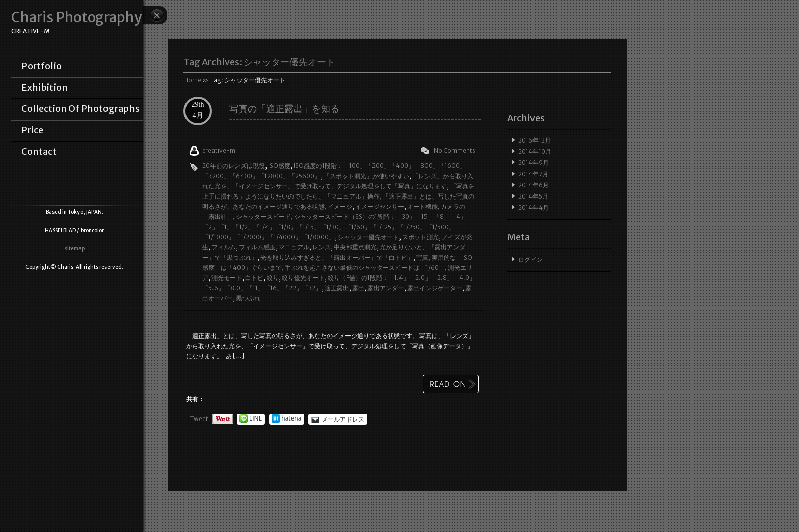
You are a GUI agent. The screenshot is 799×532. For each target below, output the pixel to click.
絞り (273, 278)
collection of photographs (81, 109)
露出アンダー (386, 288)
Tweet (199, 419)
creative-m (219, 150)
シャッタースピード (263, 217)
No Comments (455, 150)
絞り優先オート (303, 278)
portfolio (42, 66)
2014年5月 (533, 196)
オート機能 (422, 206)
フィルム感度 (257, 247)
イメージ (340, 206)
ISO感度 (279, 166)
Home (192, 80)
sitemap (75, 249)
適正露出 (337, 288)
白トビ (254, 278)
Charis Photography (76, 18)
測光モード (227, 278)
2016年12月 (535, 140)
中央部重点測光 (355, 247)
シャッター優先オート (368, 237)
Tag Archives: (259, 62)
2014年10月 (535, 151)
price (32, 130)
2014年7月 (533, 174)
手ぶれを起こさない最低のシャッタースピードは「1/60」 (365, 268)
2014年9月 (534, 163)
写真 (422, 257)
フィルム (224, 247)
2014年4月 (534, 207)
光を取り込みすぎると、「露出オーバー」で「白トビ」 (337, 257)
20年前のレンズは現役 (234, 166)
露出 (358, 288)
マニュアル (294, 247)
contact (39, 152)
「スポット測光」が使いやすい (366, 176)
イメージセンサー (380, 206)
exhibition (45, 88)
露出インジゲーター (435, 288)
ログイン (530, 259)
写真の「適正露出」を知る (284, 109)
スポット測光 (420, 237)
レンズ (322, 247)
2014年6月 (534, 185)
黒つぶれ (248, 298)
